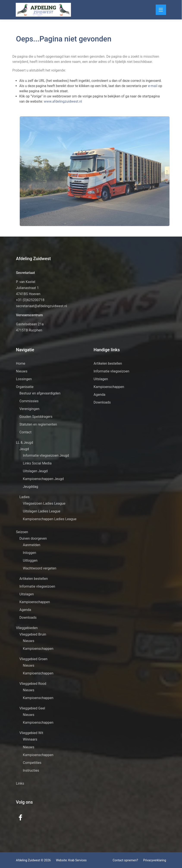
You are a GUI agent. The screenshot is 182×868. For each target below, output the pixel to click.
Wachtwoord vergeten (40, 568)
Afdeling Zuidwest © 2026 (33, 860)
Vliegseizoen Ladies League (44, 503)
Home (21, 363)
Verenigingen (29, 409)
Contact (25, 432)
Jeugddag (31, 487)
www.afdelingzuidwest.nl (56, 101)
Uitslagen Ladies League (42, 511)
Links (20, 783)
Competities (32, 763)
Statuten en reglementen (38, 424)
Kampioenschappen (35, 602)
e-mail (147, 86)
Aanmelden (32, 545)
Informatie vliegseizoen (37, 586)
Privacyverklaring (155, 860)
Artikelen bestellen (34, 579)
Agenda (25, 610)
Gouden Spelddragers (36, 417)
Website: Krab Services (71, 860)
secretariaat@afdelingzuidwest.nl (42, 306)
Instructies (31, 770)
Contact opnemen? (125, 860)
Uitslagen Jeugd (35, 471)
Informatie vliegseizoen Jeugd (46, 455)
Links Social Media (37, 463)
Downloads (28, 618)
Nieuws (22, 371)
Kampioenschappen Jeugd (43, 479)
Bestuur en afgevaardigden (40, 393)
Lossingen (24, 379)
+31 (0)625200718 (30, 300)
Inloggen (30, 553)
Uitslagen (27, 594)
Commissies (29, 401)
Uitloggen (30, 560)
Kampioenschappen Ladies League (50, 519)
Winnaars (30, 739)
